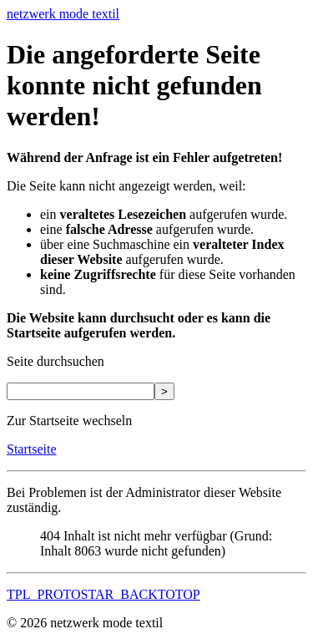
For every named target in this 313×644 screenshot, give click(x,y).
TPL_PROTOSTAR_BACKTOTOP (103, 594)
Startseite (32, 449)
